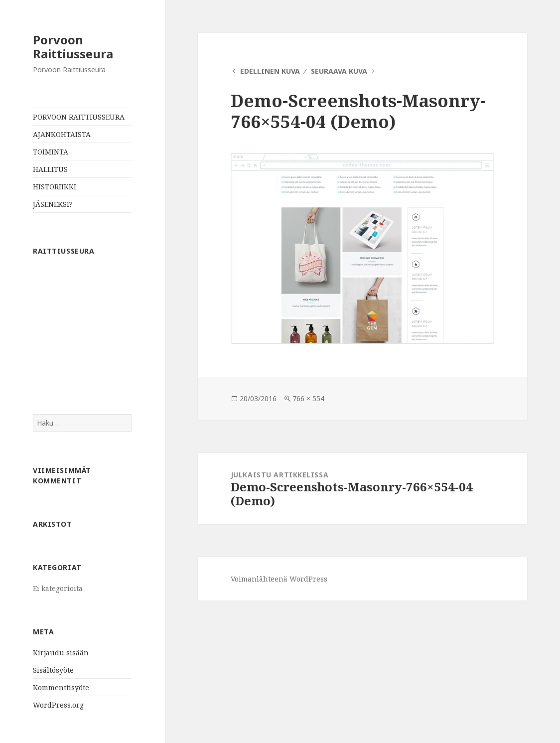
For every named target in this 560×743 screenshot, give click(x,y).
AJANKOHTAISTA (62, 134)
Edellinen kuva (270, 71)
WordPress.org (58, 705)
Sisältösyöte (53, 670)
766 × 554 (308, 398)
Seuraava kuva (339, 71)
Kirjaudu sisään (61, 653)
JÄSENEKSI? (53, 204)
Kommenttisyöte (61, 687)
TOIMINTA (51, 152)
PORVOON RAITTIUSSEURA (79, 117)
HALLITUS (50, 169)
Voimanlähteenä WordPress (279, 579)
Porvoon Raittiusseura (73, 47)
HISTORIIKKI (55, 187)
